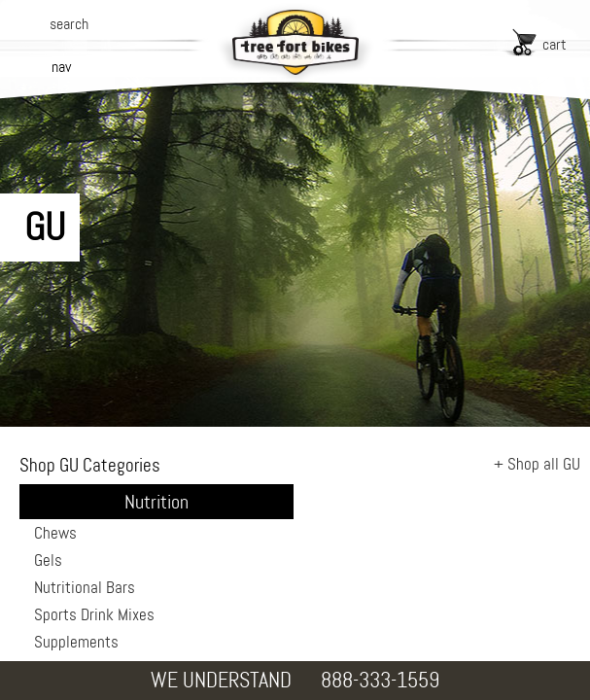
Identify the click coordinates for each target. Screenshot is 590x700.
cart (555, 44)
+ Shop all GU (537, 464)
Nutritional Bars (85, 587)
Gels (48, 560)
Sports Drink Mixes (94, 614)
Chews (55, 533)
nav (61, 67)
